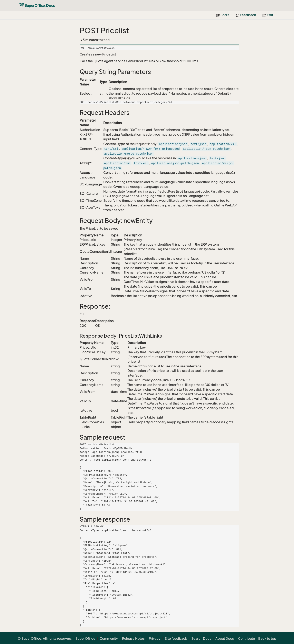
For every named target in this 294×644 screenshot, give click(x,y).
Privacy (155, 638)
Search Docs (201, 638)
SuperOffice (85, 638)
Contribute (247, 638)
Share (223, 15)
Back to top (267, 638)
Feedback (246, 15)
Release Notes (133, 638)
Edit (268, 15)
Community (109, 638)
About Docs (225, 638)
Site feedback (176, 638)
